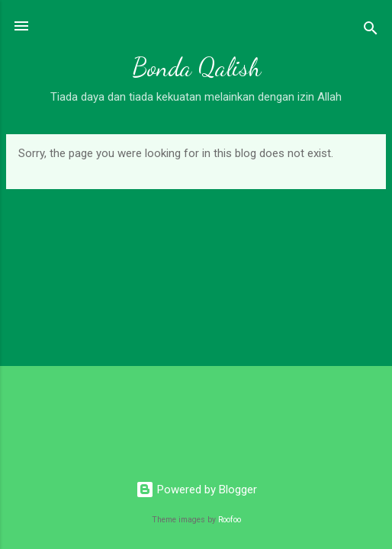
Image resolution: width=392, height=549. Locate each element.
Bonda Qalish (196, 67)
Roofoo (230, 520)
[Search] (371, 31)
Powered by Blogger (196, 490)
